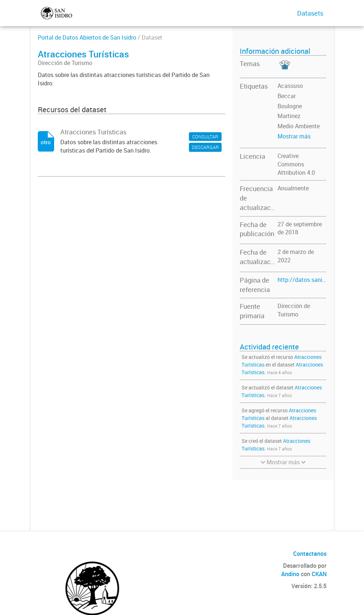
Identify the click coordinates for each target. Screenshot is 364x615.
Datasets (310, 13)
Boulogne (290, 106)
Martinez (289, 116)
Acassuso (290, 86)
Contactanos (310, 554)
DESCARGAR (205, 147)
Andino (290, 574)
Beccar (287, 96)
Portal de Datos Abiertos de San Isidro (87, 37)
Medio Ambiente (299, 126)
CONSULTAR (205, 137)
